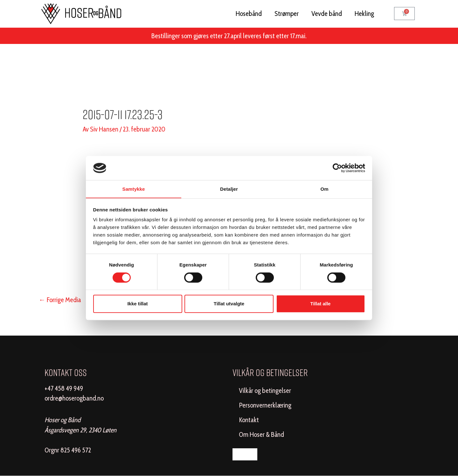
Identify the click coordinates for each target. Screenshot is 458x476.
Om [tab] (324, 189)
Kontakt (249, 420)
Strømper (287, 14)
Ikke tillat (137, 304)
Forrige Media (60, 300)
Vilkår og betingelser (265, 391)
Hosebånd (249, 14)
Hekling (364, 14)
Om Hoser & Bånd (261, 434)
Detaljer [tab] (229, 189)
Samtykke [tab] (134, 189)
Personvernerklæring (265, 405)
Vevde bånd (327, 14)
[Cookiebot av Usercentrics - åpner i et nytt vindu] (337, 168)
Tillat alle (321, 304)
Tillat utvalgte (229, 304)
